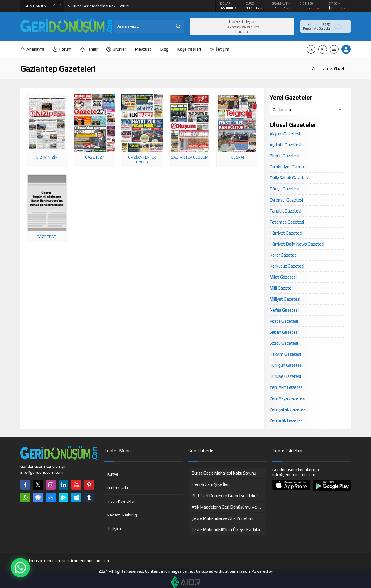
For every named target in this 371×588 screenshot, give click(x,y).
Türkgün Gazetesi (286, 365)
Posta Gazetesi (284, 321)
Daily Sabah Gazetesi (289, 178)
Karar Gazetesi (283, 255)
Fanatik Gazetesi (285, 211)
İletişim (114, 529)
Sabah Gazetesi (284, 332)
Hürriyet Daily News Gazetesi (297, 244)
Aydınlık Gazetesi (285, 145)
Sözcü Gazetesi (284, 343)
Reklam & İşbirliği (122, 515)
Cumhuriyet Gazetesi (289, 167)
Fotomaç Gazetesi (287, 222)
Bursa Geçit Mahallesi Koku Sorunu (101, 6)
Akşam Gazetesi (285, 134)
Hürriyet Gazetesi (286, 233)
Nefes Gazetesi (284, 310)
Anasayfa (320, 69)
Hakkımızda (118, 488)
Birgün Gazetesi (284, 156)
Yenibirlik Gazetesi (287, 420)
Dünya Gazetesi (284, 189)
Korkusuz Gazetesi (287, 266)
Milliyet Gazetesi (285, 299)
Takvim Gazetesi (285, 354)
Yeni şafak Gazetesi (288, 409)
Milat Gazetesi (283, 277)
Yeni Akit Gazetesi (287, 387)
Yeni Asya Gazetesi (287, 398)
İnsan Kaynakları (121, 501)
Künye (113, 474)
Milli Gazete (280, 288)
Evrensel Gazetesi (286, 200)
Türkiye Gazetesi (285, 376)
